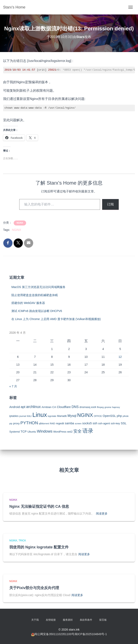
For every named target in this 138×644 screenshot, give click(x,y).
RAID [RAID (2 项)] (52, 423)
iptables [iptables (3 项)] (14, 416)
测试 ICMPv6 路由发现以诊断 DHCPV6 (37, 311)
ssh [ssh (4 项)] (95, 423)
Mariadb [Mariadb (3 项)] (62, 416)
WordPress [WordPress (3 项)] (60, 432)
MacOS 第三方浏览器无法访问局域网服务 (38, 287)
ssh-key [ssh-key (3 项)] (115, 423)
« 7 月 (13, 386)
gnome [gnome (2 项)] (108, 407)
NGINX (20, 223)
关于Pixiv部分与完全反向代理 (34, 588)
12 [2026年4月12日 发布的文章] (120, 357)
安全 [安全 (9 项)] (77, 431)
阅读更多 (102, 514)
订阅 (110, 204)
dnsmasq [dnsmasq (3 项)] (85, 407)
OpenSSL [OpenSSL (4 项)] (109, 416)
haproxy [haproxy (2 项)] (116, 407)
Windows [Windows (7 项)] (45, 431)
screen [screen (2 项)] (78, 423)
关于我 (35, 620)
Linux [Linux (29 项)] (40, 415)
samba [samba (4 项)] (69, 423)
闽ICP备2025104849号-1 (91, 634)
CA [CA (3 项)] (54, 407)
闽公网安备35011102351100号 (54, 634)
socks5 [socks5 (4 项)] (87, 423)
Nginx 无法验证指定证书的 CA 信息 (39, 506)
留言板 (103, 620)
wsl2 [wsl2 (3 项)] (70, 432)
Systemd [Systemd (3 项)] (15, 432)
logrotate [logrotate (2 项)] (52, 416)
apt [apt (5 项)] (23, 407)
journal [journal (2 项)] (23, 416)
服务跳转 (68, 620)
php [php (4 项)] (119, 416)
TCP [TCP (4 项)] (24, 432)
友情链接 (51, 620)
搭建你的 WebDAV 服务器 (28, 303)
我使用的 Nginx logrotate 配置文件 (39, 547)
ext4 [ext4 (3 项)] (94, 407)
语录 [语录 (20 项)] (88, 431)
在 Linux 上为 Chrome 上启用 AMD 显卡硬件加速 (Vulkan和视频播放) (56, 319)
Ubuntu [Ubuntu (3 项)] (32, 432)
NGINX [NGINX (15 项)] (85, 415)
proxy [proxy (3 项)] (16, 423)
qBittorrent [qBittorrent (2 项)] (44, 423)
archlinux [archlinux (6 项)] (33, 407)
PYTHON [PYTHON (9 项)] (29, 423)
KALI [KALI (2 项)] (29, 416)
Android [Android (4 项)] (15, 407)
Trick (22, 541)
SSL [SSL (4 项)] (124, 423)
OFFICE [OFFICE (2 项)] (98, 416)
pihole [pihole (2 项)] (126, 416)
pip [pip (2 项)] (11, 423)
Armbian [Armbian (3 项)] (46, 407)
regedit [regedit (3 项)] (60, 423)
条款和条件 (86, 620)
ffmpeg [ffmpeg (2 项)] (100, 407)
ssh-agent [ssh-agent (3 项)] (104, 423)
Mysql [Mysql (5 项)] (72, 416)
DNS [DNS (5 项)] (75, 407)
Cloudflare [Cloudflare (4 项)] (64, 407)
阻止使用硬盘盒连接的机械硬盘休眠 (35, 295)
